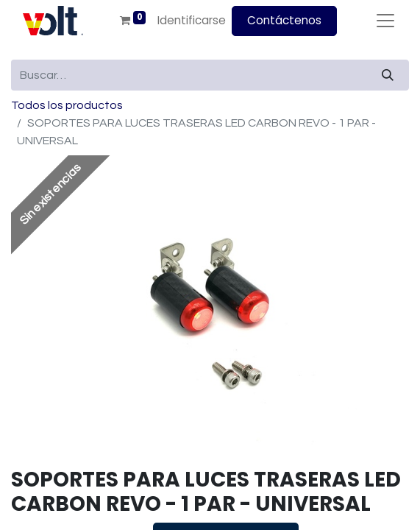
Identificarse (192, 20)
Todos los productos (67, 105)
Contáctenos (284, 20)
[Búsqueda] (388, 75)
